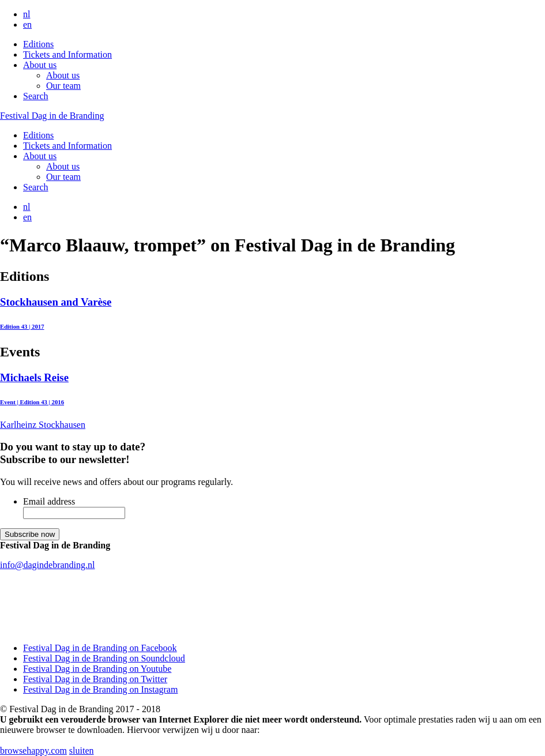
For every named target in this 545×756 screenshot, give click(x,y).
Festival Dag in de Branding (52, 116)
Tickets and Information (67, 54)
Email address (49, 501)
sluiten (82, 751)
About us (40, 65)
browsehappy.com (33, 751)
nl (27, 14)
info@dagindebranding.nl (47, 565)
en (27, 25)
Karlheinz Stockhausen (272, 400)
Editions (38, 44)
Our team (63, 86)
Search (36, 96)
